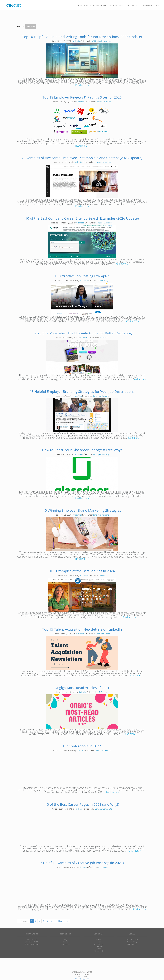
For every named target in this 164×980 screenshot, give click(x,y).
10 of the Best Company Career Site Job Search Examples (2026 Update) (82, 218)
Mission (99, 940)
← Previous (24, 921)
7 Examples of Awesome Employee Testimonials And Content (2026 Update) (82, 158)
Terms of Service (132, 940)
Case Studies (65, 944)
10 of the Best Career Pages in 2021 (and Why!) (82, 804)
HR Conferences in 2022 (82, 746)
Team (99, 942)
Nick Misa (77, 41)
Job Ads (102, 575)
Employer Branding (103, 102)
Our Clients (99, 944)
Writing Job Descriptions (102, 41)
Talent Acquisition (103, 634)
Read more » (82, 85)
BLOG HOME (83, 6)
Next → (61, 921)
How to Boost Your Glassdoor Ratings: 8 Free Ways (82, 450)
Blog (65, 940)
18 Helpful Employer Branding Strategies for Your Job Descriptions (82, 391)
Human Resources (103, 751)
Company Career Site (102, 162)
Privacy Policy (132, 942)
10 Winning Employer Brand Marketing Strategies (82, 510)
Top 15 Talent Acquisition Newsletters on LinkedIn (82, 629)
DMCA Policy (132, 944)
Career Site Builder (32, 942)
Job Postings (104, 280)
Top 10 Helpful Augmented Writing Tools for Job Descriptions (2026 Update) (82, 37)
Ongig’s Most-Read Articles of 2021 (82, 688)
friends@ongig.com (82, 979)
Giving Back (99, 951)
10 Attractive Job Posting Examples (82, 276)
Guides (65, 942)
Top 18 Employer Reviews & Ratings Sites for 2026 (82, 97)
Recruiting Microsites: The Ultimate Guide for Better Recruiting (82, 333)
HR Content (102, 692)
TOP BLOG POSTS (117, 7)
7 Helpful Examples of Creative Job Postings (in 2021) (82, 863)
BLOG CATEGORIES (99, 7)
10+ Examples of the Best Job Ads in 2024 (82, 571)
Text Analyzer (32, 940)
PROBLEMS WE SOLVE (151, 7)
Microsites (104, 338)
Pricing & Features (32, 944)
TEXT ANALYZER (132, 6)
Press (99, 949)
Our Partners (99, 946)
